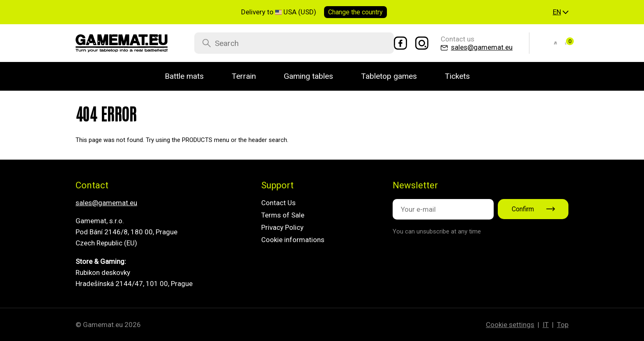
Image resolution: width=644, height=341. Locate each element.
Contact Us (278, 203)
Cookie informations (293, 240)
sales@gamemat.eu (106, 203)
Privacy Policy (282, 227)
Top (563, 325)
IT (546, 325)
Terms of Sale (283, 215)
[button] (561, 12)
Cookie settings (510, 325)
